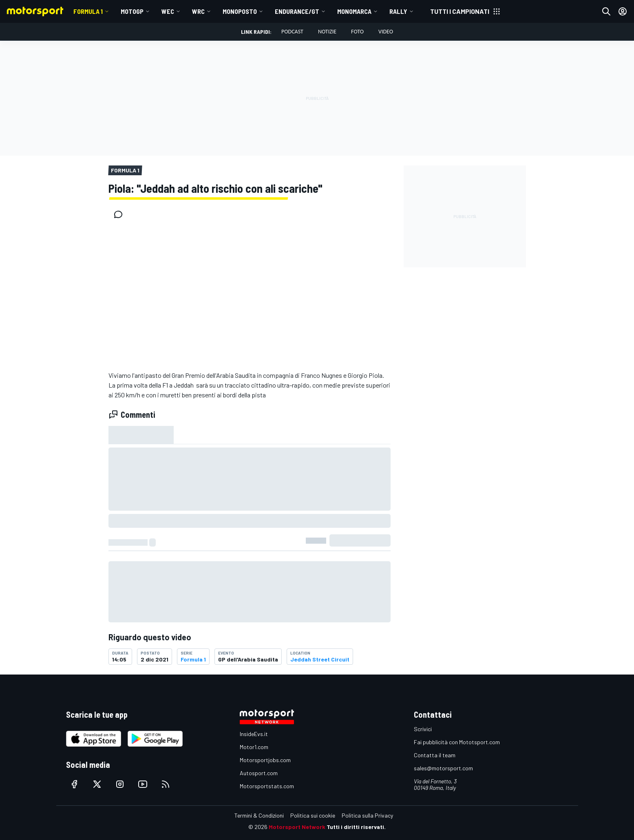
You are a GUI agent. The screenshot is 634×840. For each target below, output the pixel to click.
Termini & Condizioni (259, 815)
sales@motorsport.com (443, 768)
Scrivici (423, 729)
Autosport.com (259, 773)
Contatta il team (435, 755)
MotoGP (132, 11)
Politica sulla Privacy (367, 815)
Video (386, 32)
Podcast (292, 32)
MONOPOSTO (240, 11)
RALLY (398, 11)
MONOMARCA (354, 11)
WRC (198, 11)
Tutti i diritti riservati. (356, 827)
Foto (357, 32)
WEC (168, 11)
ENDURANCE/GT (297, 11)
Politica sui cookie (313, 815)
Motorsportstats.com (267, 786)
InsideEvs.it (254, 734)
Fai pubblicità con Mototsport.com (457, 742)
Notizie (327, 32)
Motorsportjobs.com (265, 760)
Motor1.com (254, 747)
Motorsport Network (297, 827)
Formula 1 (88, 11)
